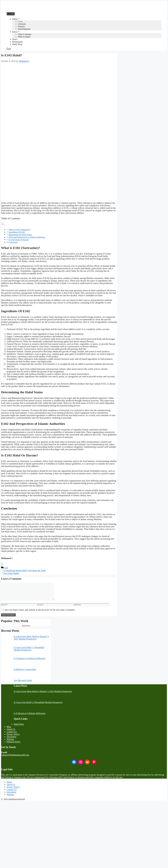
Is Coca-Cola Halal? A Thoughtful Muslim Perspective (29, 652)
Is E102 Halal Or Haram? (19, 240)
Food (20, 21)
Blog (9, 730)
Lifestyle (22, 24)
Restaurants (17, 42)
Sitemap (10, 743)
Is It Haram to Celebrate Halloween (30, 662)
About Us (11, 732)
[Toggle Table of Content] (3, 225)
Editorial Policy (14, 745)
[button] (9, 49)
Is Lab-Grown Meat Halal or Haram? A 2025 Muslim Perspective (31, 641)
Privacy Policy (13, 737)
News (15, 39)
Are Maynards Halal (23, 684)
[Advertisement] (59, 85)
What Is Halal (24, 37)
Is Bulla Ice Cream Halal (25, 673)
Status (16, 19)
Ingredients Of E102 (17, 232)
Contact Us (12, 735)
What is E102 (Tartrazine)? (20, 230)
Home (9, 785)
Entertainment (24, 29)
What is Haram (25, 34)
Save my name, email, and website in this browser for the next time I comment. (40, 613)
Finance (21, 26)
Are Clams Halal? (11, 573)
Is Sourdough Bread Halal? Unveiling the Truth (24, 570)
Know (16, 32)
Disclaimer (12, 740)
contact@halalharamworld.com (15, 758)
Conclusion (13, 242)
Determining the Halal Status (20, 235)
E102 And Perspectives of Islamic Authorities (27, 237)
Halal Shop (17, 44)
